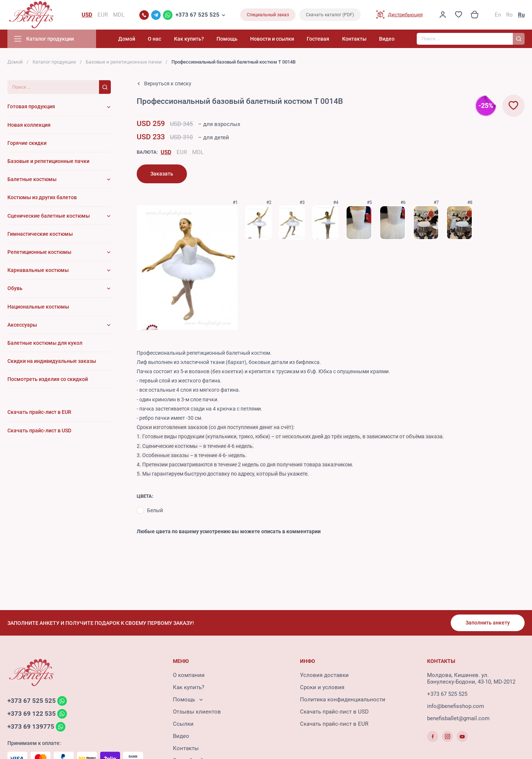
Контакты (354, 39)
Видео (387, 39)
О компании (189, 675)
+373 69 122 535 (32, 714)
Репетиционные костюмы (39, 252)
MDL (198, 152)
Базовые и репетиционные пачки (124, 62)
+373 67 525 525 (197, 15)
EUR (182, 152)
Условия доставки (324, 675)
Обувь (15, 288)
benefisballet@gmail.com (458, 718)
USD (166, 152)
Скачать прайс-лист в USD (334, 712)
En (498, 15)
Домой (127, 39)
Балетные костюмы (32, 179)
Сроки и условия (322, 687)
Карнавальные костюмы (38, 270)
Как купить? (189, 39)
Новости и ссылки (272, 39)
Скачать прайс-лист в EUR (334, 724)
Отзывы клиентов (197, 712)
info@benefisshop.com (456, 706)
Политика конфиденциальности (343, 700)
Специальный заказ (268, 15)
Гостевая (318, 39)
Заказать (162, 174)
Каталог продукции (54, 62)
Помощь (227, 39)
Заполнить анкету (488, 623)
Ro (509, 15)
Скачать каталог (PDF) (330, 15)
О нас (154, 39)
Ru (521, 15)
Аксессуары (22, 325)
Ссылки (183, 724)
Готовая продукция (31, 106)
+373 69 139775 (31, 726)
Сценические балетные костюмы (49, 216)
